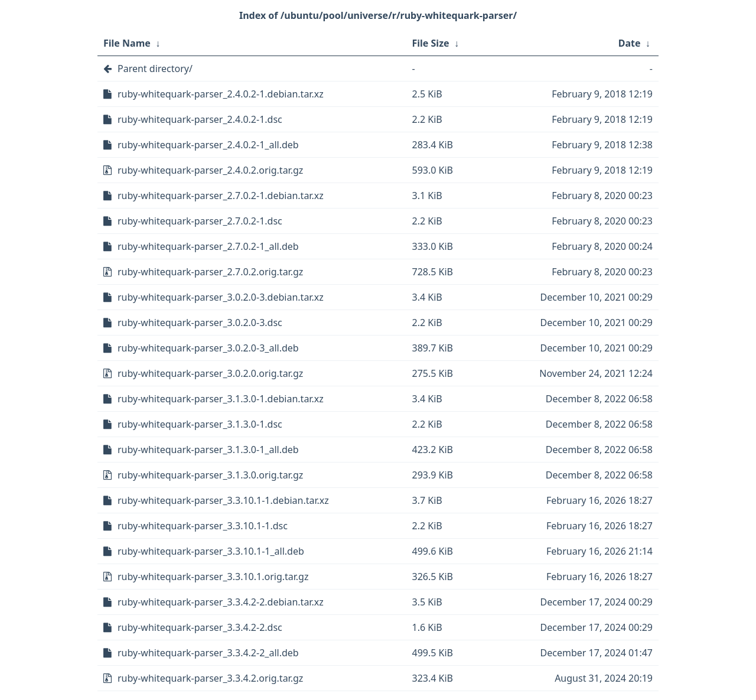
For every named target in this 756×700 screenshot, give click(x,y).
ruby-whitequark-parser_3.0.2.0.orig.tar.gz (210, 373)
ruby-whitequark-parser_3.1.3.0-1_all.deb (208, 450)
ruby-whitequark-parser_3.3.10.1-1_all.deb (211, 551)
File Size (431, 43)
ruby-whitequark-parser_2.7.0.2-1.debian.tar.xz (221, 196)
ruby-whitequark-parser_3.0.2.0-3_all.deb (208, 348)
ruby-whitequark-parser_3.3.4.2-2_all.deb (208, 653)
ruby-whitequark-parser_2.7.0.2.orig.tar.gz (210, 272)
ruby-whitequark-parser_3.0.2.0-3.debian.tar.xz (221, 297)
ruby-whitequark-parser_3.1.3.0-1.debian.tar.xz (221, 399)
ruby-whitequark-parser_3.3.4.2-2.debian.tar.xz (221, 602)
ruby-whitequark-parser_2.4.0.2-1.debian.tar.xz (221, 94)
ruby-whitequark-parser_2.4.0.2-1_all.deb (208, 145)
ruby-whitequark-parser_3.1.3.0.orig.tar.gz (210, 475)
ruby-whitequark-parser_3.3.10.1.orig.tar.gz (213, 577)
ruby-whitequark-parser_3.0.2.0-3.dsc (200, 323)
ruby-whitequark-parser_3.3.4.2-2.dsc (200, 627)
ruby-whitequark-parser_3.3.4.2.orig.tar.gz (210, 678)
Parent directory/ (155, 69)
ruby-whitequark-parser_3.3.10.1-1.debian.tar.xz (223, 500)
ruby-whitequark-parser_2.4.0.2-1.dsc (200, 119)
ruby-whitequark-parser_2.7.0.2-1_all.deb (208, 246)
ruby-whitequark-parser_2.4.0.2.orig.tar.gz (210, 170)
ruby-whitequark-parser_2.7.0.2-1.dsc (200, 221)
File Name (127, 43)
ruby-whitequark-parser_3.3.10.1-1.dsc (203, 526)
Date (630, 43)
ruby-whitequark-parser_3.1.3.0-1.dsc (200, 424)
